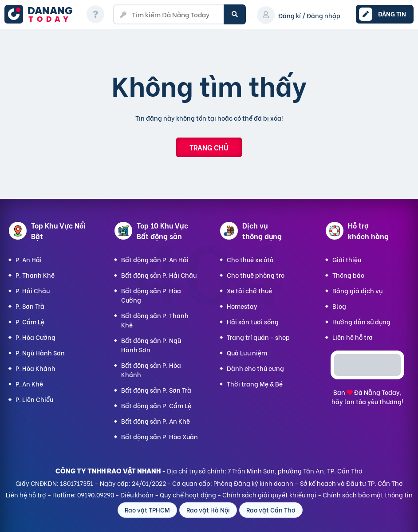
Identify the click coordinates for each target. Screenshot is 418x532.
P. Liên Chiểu (34, 399)
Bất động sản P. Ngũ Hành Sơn (151, 345)
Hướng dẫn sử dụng (361, 321)
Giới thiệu (347, 259)
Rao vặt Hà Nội (208, 510)
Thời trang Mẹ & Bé (255, 384)
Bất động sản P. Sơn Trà (156, 390)
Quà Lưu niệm (247, 353)
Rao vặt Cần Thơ (271, 510)
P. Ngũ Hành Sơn (40, 353)
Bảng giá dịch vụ (357, 290)
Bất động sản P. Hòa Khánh (151, 370)
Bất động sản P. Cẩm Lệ (156, 405)
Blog (339, 306)
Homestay (242, 306)
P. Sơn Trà (30, 306)
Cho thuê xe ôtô (250, 259)
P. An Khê (29, 384)
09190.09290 (96, 495)
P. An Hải (29, 259)
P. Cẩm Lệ (30, 321)
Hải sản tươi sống (253, 321)
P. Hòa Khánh (35, 368)
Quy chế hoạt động (188, 495)
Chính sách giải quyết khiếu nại (269, 495)
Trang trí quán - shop (258, 337)
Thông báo (348, 275)
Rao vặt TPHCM (147, 510)
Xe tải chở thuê (249, 290)
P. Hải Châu (33, 290)
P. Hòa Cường (35, 337)
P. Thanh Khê (35, 275)
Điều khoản (137, 495)
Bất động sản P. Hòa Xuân (160, 436)
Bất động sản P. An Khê (156, 421)
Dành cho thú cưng (255, 368)
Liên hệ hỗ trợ (353, 337)
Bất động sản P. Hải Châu (159, 275)
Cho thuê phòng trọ (256, 275)
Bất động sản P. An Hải (155, 259)
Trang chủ (209, 147)
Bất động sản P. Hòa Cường (151, 295)
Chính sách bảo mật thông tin (368, 495)
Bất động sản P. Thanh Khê (155, 320)
